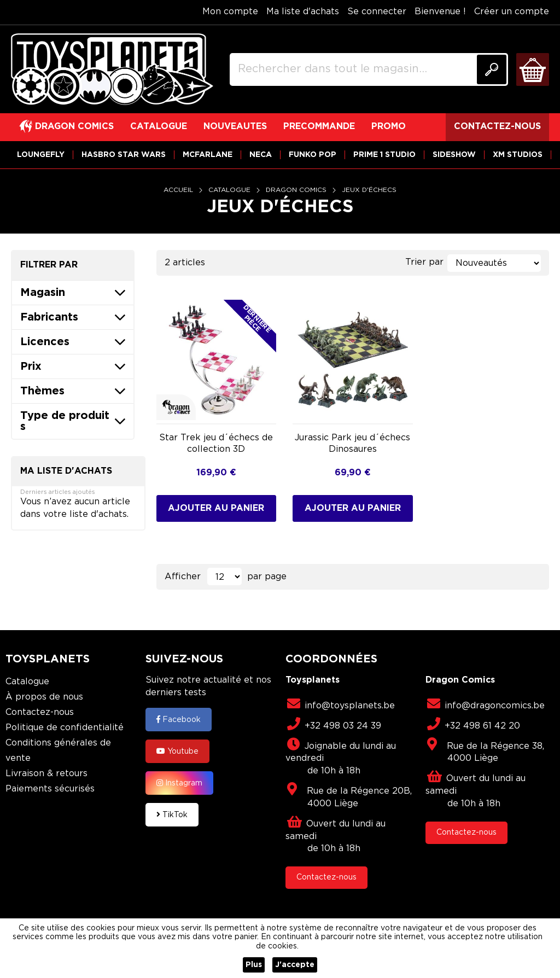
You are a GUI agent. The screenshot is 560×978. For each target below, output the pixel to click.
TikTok (172, 814)
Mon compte (230, 12)
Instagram (179, 783)
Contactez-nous (40, 712)
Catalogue (231, 190)
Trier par (424, 262)
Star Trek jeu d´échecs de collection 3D (216, 444)
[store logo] (112, 69)
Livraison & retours (46, 774)
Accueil (179, 190)
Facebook (179, 719)
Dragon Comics (297, 190)
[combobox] (369, 69)
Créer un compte (512, 12)
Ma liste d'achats (303, 12)
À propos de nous (44, 697)
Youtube (177, 751)
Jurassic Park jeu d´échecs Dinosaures (352, 444)
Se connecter (377, 12)
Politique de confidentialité (65, 728)
